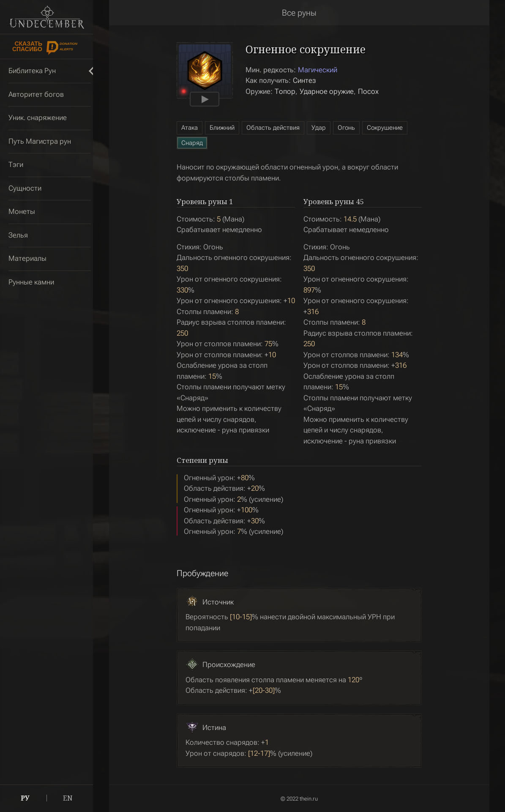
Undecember (47, 17)
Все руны (299, 13)
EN (68, 798)
